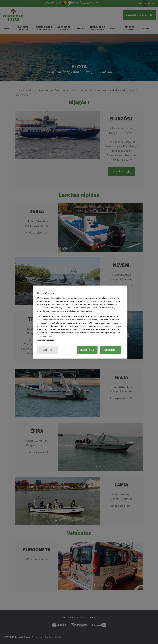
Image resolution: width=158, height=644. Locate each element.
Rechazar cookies (110, 350)
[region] (80, 322)
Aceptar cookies (87, 350)
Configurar (48, 350)
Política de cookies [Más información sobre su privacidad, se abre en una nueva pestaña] (46, 341)
